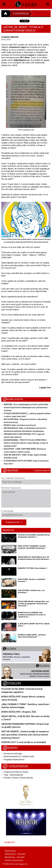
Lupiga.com (9, 842)
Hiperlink (12, 684)
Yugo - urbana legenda (13, 775)
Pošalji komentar (14, 522)
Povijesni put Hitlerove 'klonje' (16, 772)
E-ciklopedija (21, 14)
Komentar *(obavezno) (26, 497)
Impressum (9, 851)
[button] (4, 4)
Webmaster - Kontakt (14, 854)
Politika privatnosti (13, 860)
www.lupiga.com (21, 864)
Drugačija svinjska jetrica (14, 759)
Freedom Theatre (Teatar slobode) (18, 778)
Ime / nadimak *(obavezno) (26, 481)
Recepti (10, 748)
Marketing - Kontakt (14, 857)
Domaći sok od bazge (13, 754)
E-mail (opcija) (26, 514)
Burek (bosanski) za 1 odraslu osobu (19, 756)
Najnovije (8, 530)
